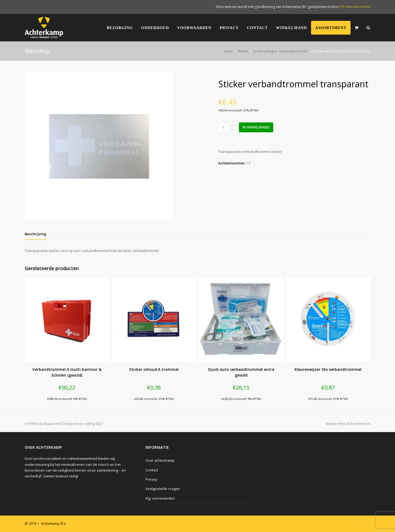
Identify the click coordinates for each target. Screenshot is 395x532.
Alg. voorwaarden (160, 498)
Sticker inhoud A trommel (348, 424)
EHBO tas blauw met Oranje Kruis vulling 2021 (64, 424)
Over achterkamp (160, 460)
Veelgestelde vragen (163, 489)
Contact (152, 470)
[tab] (36, 234)
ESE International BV (355, 7)
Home (228, 51)
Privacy (151, 479)
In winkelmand (256, 127)
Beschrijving (36, 234)
